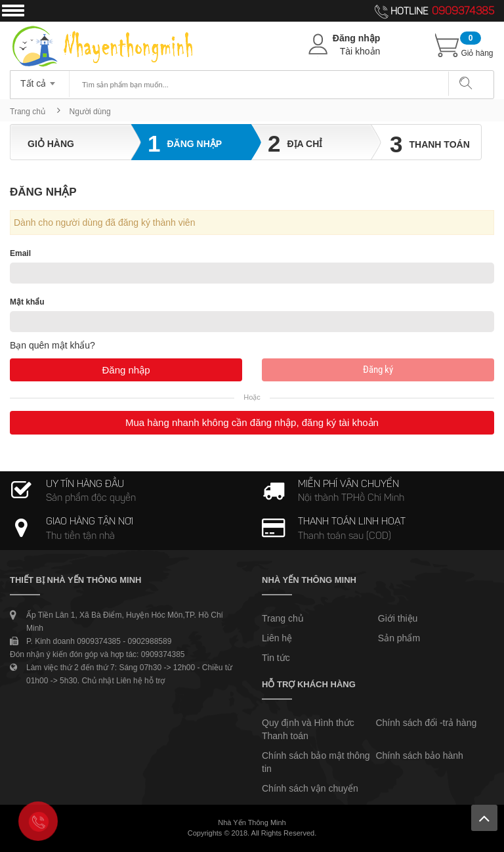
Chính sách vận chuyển (310, 788)
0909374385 (463, 12)
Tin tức (276, 658)
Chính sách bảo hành (419, 756)
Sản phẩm (399, 638)
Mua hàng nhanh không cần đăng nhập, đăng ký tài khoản (252, 422)
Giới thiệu (398, 618)
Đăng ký (378, 370)
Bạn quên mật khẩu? (52, 345)
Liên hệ (277, 638)
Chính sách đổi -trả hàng (426, 723)
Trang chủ (28, 112)
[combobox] (40, 79)
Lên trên (484, 818)
